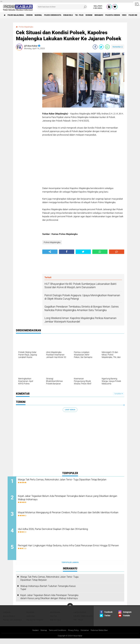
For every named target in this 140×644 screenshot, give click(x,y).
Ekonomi (110, 15)
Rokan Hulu (84, 15)
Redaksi (31, 636)
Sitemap (40, 636)
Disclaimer (86, 636)
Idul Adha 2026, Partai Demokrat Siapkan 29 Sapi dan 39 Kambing (72, 533)
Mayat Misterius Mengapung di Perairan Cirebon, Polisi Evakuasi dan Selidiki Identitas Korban (71, 518)
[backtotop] (70, 611)
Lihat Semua (70, 410)
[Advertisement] (28, 97)
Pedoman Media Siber (103, 636)
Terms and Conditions (56, 636)
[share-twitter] (101, 47)
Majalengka (9, 621)
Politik (53, 621)
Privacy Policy (74, 636)
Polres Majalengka (19, 15)
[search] (62, 7)
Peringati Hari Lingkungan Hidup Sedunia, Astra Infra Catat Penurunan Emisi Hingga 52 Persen (67, 553)
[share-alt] (50, 252)
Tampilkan (118, 394)
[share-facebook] (95, 47)
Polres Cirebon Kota (65, 15)
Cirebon (36, 15)
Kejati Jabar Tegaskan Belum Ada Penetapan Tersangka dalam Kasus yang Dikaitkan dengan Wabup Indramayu (70, 500)
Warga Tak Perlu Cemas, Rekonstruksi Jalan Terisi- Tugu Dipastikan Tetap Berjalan (73, 482)
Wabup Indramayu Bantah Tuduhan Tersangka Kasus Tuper (48, 593)
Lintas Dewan (80, 618)
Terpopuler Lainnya (70, 568)
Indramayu (122, 15)
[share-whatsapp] (107, 47)
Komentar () (118, 47)
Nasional (47, 15)
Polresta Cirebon (35, 625)
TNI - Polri (98, 15)
